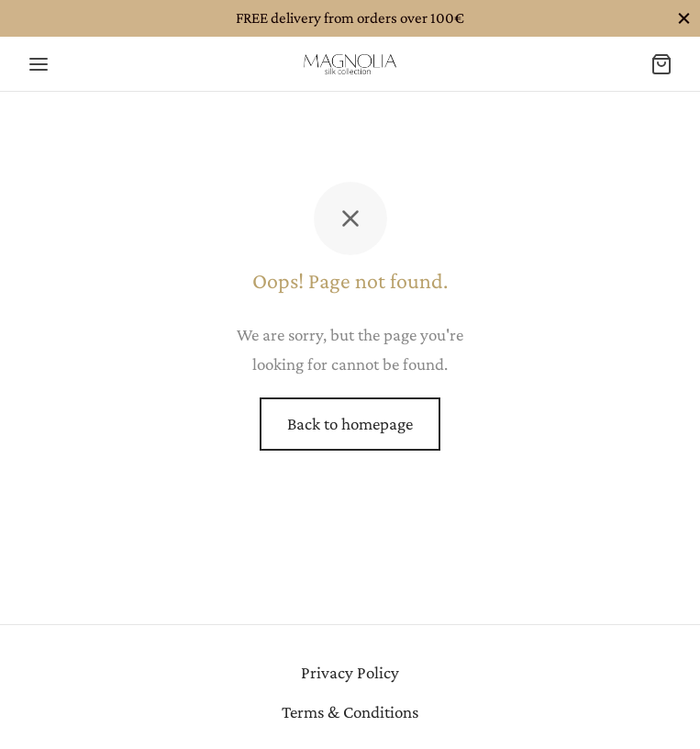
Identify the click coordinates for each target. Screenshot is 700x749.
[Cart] (661, 64)
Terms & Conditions (350, 712)
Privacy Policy (350, 672)
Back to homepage (350, 424)
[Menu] (39, 64)
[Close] (684, 18)
